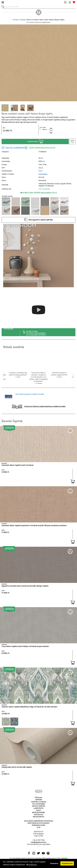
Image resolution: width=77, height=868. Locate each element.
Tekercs (45, 129)
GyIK (38, 827)
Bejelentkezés (38, 812)
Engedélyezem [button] (67, 863)
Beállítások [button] (32, 865)
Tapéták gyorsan (39, 802)
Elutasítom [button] (54, 863)
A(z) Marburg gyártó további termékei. (30, 394)
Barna (41, 168)
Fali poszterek (39, 804)
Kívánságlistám (38, 825)
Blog (38, 810)
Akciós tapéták (39, 806)
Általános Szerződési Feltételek (39, 821)
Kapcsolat (39, 815)
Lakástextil (39, 808)
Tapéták (23, 20)
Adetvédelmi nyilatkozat (38, 823)
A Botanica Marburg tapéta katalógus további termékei (45, 406)
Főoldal (15, 20)
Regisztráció (38, 817)
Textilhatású (43, 174)
